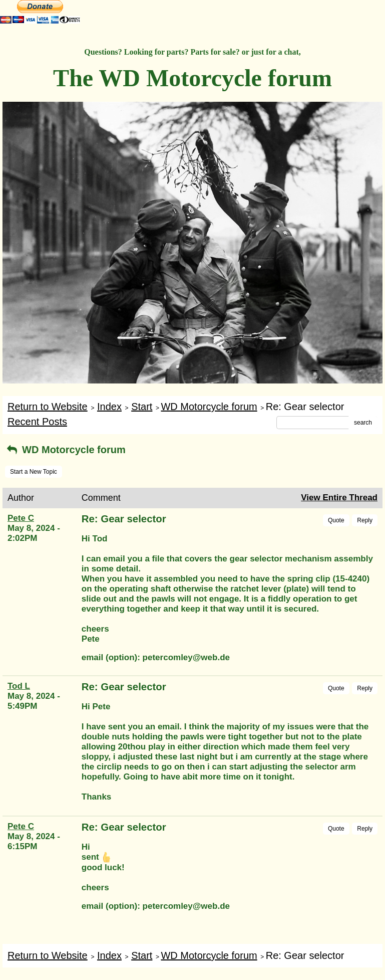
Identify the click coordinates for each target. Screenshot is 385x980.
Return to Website (48, 407)
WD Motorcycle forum (209, 407)
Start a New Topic (34, 472)
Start (142, 407)
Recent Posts (37, 422)
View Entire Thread (339, 498)
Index (109, 407)
